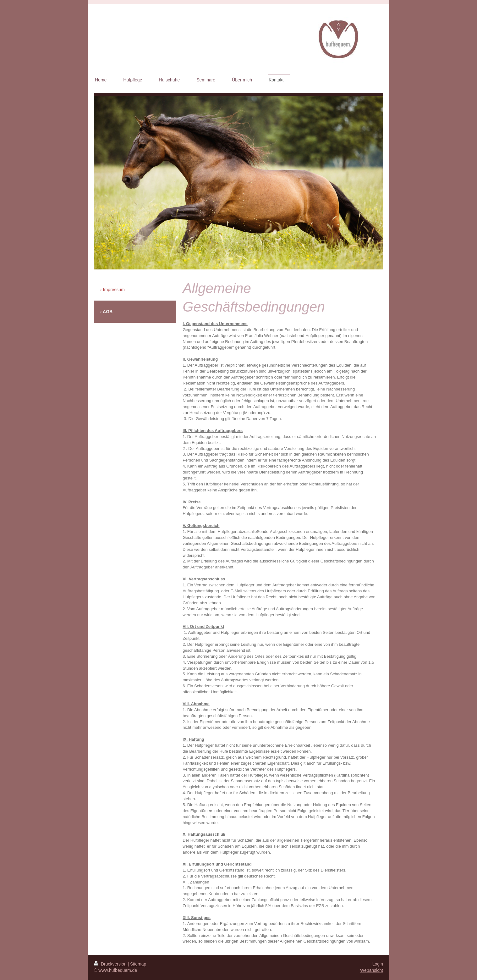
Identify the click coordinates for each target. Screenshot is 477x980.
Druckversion (111, 964)
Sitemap (138, 964)
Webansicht (372, 970)
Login (378, 964)
